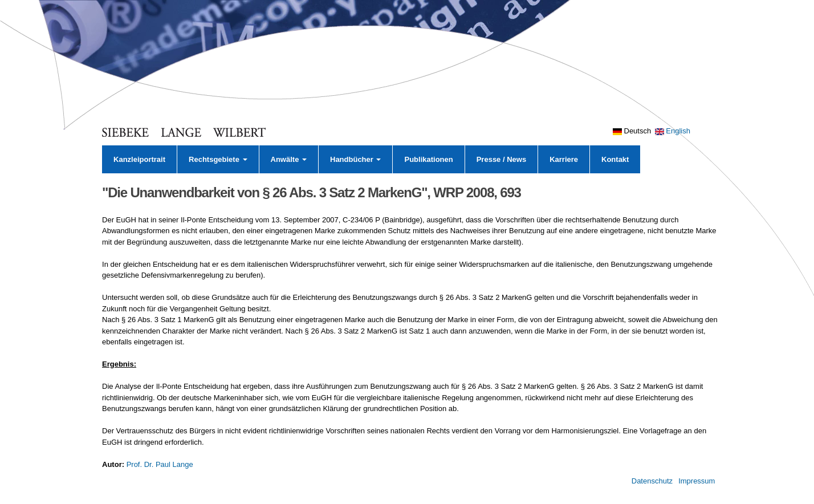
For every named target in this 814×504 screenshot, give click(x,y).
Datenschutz (652, 481)
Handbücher (355, 159)
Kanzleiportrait (139, 159)
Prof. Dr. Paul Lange (160, 464)
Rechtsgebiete (218, 159)
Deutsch (632, 131)
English (673, 131)
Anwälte (289, 159)
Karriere (564, 159)
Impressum (697, 481)
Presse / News (501, 159)
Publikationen (428, 159)
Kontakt (615, 159)
